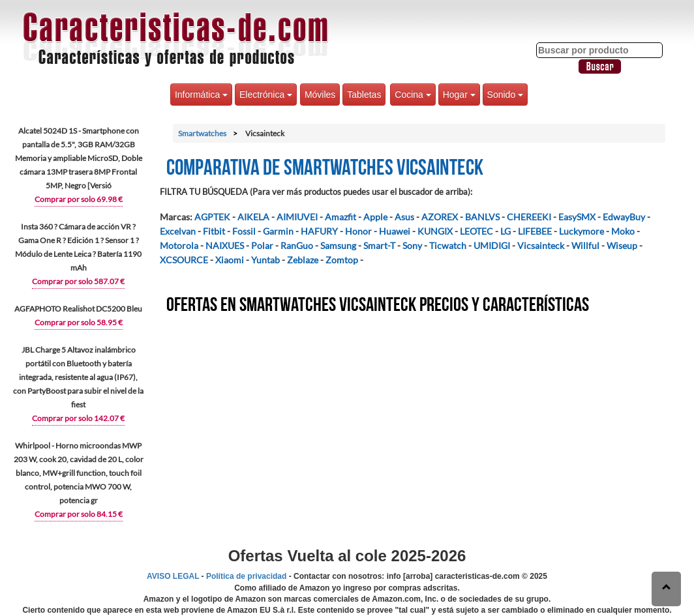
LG (505, 231)
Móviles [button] (320, 95)
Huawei (395, 231)
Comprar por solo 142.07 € (78, 418)
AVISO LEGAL (173, 576)
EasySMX (577, 217)
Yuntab (265, 260)
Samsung (338, 245)
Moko (623, 231)
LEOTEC (476, 231)
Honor (358, 231)
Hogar (459, 95)
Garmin (278, 231)
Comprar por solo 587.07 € (78, 281)
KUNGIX (435, 231)
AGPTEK (212, 217)
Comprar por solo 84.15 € (79, 514)
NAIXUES (225, 245)
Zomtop (342, 260)
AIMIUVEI (297, 217)
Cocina (413, 95)
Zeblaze (303, 260)
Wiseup (622, 245)
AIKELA (253, 217)
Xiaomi (230, 260)
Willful (585, 245)
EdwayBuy (624, 217)
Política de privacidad (246, 576)
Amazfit (340, 217)
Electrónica (266, 95)
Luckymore (581, 231)
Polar (262, 245)
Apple (375, 217)
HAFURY (319, 231)
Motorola (179, 245)
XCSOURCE (184, 260)
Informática (201, 95)
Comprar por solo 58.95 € (79, 322)
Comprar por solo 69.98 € (79, 199)
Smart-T (379, 245)
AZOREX (440, 217)
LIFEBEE (535, 231)
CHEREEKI (529, 217)
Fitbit (214, 231)
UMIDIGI (492, 245)
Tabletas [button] (364, 95)
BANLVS (482, 217)
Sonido (505, 95)
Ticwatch (448, 245)
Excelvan (178, 231)
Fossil (244, 231)
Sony (412, 245)
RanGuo (297, 245)
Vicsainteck (541, 245)
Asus (404, 217)
